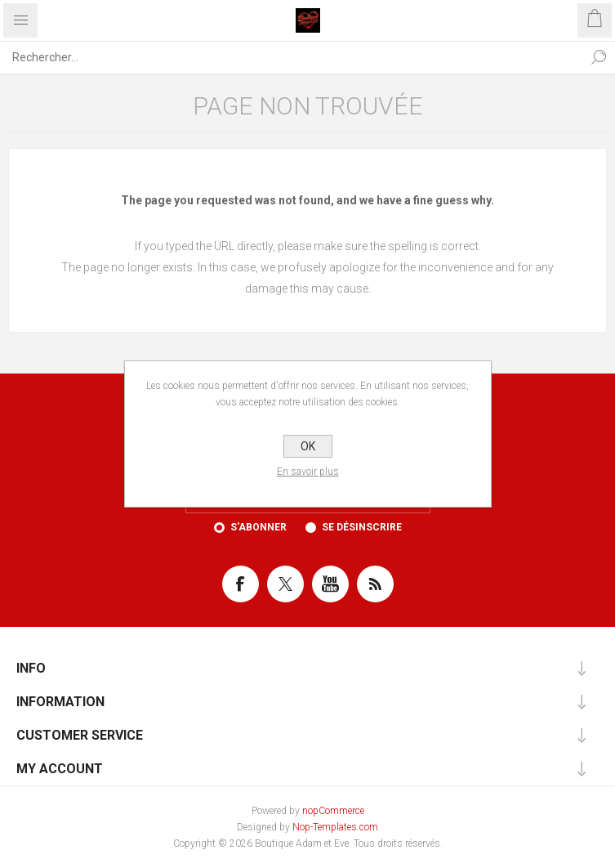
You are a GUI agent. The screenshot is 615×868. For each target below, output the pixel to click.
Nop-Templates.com (335, 827)
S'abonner (258, 527)
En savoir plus (308, 472)
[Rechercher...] (291, 57)
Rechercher (599, 57)
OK (308, 446)
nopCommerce (333, 811)
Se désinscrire (362, 527)
